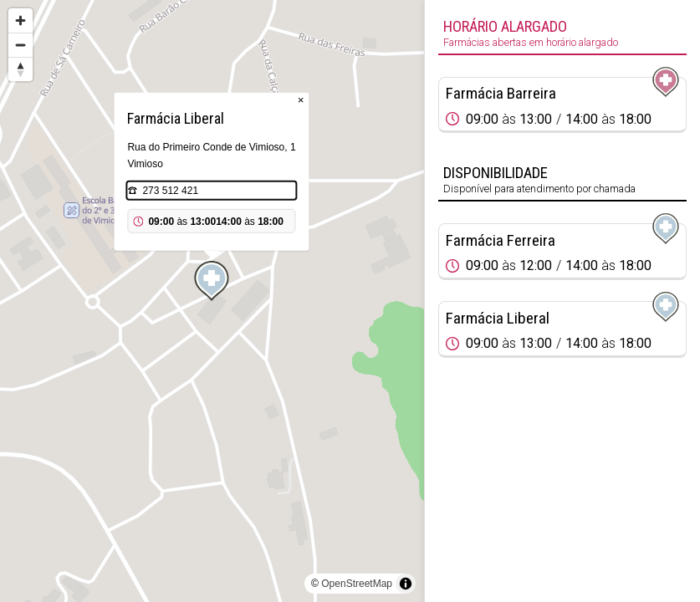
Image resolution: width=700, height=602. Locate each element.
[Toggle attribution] (406, 584)
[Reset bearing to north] (20, 69)
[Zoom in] (20, 20)
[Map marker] (212, 281)
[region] (212, 301)
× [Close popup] (301, 100)
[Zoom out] (20, 45)
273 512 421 (170, 191)
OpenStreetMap (357, 584)
